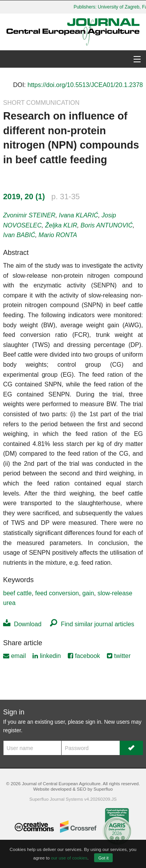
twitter (119, 656)
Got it (103, 858)
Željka (61, 225)
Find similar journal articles (92, 624)
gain (88, 593)
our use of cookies (69, 858)
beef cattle (17, 593)
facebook (84, 656)
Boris (107, 225)
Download (22, 624)
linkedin (47, 656)
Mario (58, 235)
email (15, 656)
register (12, 730)
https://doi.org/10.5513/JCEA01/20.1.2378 (85, 85)
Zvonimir (29, 215)
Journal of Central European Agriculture (61, 783)
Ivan (19, 235)
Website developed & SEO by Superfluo (73, 789)
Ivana (78, 215)
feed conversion (57, 593)
